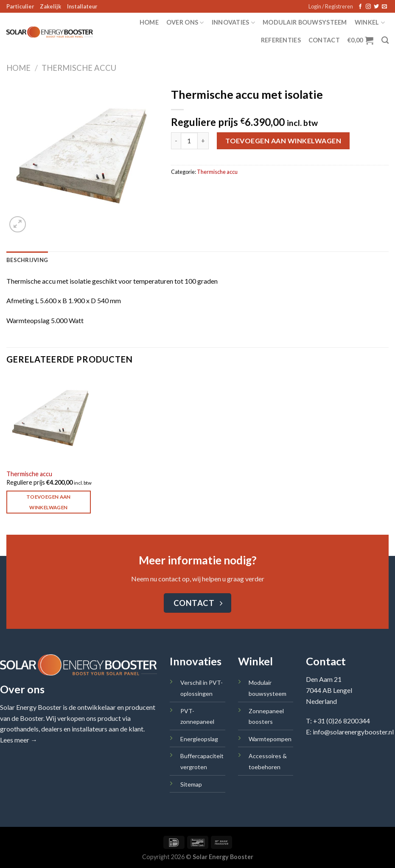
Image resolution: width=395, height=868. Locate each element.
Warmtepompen (270, 739)
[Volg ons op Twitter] (376, 7)
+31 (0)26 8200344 (342, 721)
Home (149, 22)
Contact (324, 40)
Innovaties (233, 23)
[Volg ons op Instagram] (368, 7)
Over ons (185, 23)
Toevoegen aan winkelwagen (283, 141)
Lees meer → (19, 740)
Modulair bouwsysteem (305, 22)
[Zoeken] (385, 40)
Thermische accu (79, 68)
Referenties (281, 40)
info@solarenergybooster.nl (353, 732)
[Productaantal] (189, 141)
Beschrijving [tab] (27, 260)
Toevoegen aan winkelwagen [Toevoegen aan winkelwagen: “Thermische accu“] (49, 502)
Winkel (370, 23)
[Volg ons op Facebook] (360, 7)
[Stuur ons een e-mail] (384, 7)
